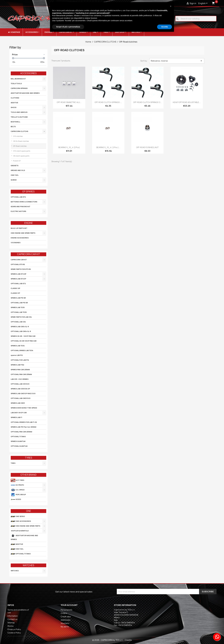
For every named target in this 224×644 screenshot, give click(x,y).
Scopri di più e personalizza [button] (68, 27)
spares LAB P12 (17, 355)
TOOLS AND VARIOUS (19, 112)
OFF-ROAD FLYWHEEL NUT (147, 147)
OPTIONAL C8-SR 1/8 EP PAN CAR (24, 341)
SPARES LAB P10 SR (18, 298)
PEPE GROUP (18, 495)
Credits (128, 640)
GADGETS (15, 166)
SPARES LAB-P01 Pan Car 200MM (24, 427)
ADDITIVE (14, 103)
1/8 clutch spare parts (21, 156)
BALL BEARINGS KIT (18, 79)
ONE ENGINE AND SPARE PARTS (23, 233)
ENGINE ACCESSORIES (20, 238)
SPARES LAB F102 (17, 365)
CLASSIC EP (15, 293)
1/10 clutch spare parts (21, 151)
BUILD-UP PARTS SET (19, 228)
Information (13, 616)
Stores (11, 626)
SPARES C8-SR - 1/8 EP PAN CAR (23, 336)
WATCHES (15, 571)
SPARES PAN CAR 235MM (20, 370)
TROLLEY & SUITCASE (19, 117)
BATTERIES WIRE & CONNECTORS (24, 202)
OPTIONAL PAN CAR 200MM (21, 432)
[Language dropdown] (203, 3)
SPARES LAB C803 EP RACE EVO (23, 394)
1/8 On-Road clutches (21, 141)
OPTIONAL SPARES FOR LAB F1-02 (24, 422)
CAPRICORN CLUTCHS (19, 131)
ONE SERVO (18, 517)
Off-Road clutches (20, 146)
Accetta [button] (165, 27)
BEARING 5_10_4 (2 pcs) (69, 147)
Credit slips (66, 617)
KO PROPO (17, 485)
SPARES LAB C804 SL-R (20, 327)
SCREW (14, 180)
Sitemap (11, 623)
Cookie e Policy (14, 633)
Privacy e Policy (14, 629)
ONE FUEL (15, 175)
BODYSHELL (16, 122)
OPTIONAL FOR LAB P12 (20, 360)
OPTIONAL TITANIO (18, 437)
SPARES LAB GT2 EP (18, 279)
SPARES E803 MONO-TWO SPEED (24, 408)
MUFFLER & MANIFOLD (20, 531)
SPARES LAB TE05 (18, 307)
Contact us (12, 619)
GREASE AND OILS (18, 170)
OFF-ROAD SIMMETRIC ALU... (69, 102)
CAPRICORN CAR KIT (19, 260)
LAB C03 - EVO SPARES (20, 379)
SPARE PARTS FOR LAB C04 (21, 317)
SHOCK (14, 107)
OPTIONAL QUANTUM (19, 446)
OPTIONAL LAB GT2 (18, 197)
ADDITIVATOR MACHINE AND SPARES (25, 93)
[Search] (196, 19)
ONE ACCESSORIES (21, 521)
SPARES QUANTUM (18, 441)
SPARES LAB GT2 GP (18, 274)
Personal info (67, 610)
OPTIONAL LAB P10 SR (19, 303)
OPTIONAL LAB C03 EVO (20, 384)
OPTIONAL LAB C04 (18, 322)
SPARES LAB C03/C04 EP (20, 389)
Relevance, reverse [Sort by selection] (177, 61)
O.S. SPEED (18, 490)
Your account (69, 605)
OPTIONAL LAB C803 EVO (21, 398)
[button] (171, 6)
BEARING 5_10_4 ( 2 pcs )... (108, 147)
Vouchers (65, 623)
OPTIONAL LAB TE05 (19, 312)
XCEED (16, 499)
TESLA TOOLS (16, 84)
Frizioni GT (17, 161)
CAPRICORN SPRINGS (19, 88)
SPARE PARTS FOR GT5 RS (21, 269)
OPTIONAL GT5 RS (18, 264)
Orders (64, 613)
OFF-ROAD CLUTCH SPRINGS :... (108, 102)
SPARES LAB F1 (16, 417)
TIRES (13, 463)
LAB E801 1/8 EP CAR (19, 413)
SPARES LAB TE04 (18, 346)
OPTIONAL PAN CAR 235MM (21, 374)
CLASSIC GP (15, 288)
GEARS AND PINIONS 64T (20, 207)
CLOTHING (15, 98)
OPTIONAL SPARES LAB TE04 (22, 350)
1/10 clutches (18, 136)
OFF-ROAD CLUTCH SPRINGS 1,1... (147, 102)
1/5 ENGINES (16, 243)
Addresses (66, 620)
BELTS (13, 127)
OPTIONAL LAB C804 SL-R (21, 331)
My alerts (65, 627)
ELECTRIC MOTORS (18, 211)
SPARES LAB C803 (18, 403)
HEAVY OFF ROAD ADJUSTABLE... (187, 102)
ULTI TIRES (17, 480)
